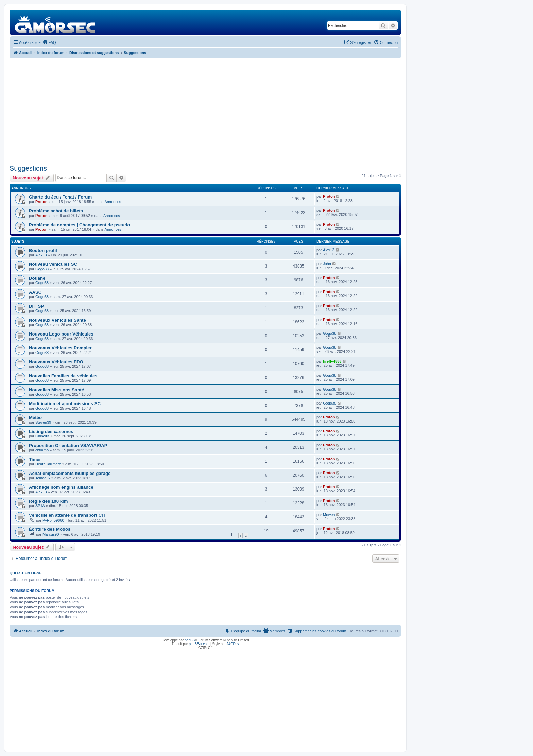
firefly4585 (332, 361)
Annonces (113, 202)
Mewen (329, 515)
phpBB (190, 640)
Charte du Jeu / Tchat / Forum (60, 197)
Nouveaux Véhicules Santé (57, 320)
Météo (35, 418)
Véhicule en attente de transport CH (67, 515)
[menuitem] (49, 42)
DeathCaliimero (48, 464)
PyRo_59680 (53, 520)
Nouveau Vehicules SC (53, 264)
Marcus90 (51, 534)
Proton (41, 202)
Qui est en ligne (26, 573)
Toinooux (43, 478)
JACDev (233, 644)
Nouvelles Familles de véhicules (63, 376)
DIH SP (36, 306)
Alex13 (41, 255)
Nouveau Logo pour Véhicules (61, 334)
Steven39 (43, 422)
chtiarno (42, 450)
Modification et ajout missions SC (65, 404)
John (327, 264)
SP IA (40, 506)
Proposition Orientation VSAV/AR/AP (68, 445)
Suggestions (28, 168)
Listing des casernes (51, 432)
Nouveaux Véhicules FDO (56, 362)
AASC (35, 292)
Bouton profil (43, 250)
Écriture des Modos (50, 529)
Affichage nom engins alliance (61, 487)
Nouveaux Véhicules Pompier (60, 348)
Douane (37, 278)
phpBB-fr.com (199, 644)
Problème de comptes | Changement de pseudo (80, 225)
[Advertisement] (205, 111)
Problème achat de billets (56, 211)
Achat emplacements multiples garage (70, 473)
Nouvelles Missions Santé (56, 390)
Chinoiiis (42, 436)
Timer (35, 459)
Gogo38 (42, 269)
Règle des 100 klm (48, 501)
